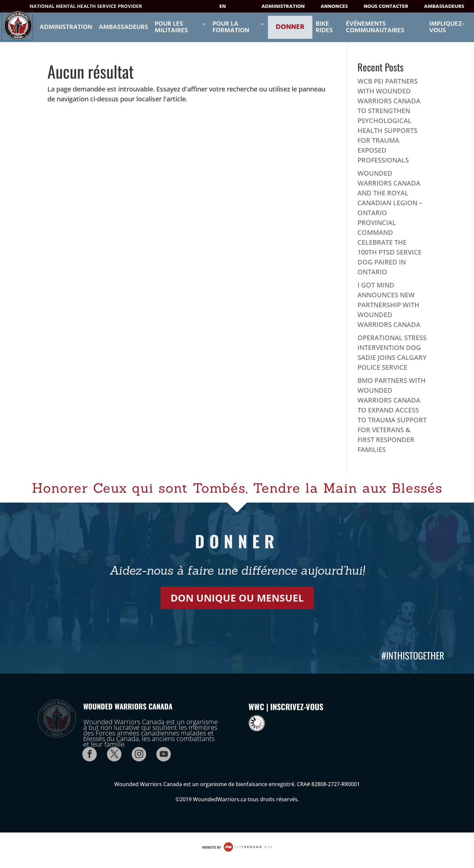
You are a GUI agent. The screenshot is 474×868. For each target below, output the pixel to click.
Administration (283, 8)
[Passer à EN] (227, 9)
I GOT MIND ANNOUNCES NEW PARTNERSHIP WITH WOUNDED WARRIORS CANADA (389, 305)
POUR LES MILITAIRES (171, 27)
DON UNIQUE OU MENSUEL (237, 598)
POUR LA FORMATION (231, 27)
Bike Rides (324, 27)
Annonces (334, 8)
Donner (290, 27)
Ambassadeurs (444, 8)
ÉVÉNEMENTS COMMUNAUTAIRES (375, 27)
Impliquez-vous (447, 27)
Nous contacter (386, 8)
